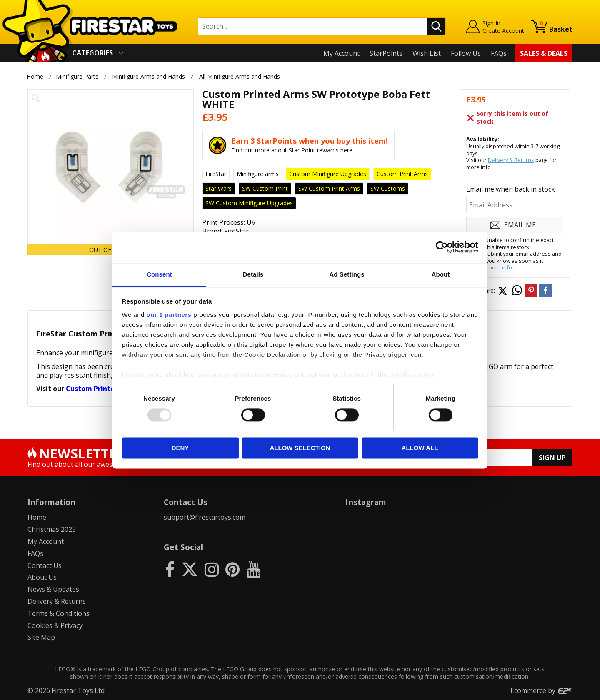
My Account (341, 53)
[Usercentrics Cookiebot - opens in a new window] (442, 247)
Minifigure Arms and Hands (149, 76)
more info (500, 267)
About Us (42, 577)
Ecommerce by (541, 690)
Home (35, 76)
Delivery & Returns (511, 160)
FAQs (499, 53)
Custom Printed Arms (102, 389)
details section (412, 375)
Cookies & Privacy (55, 625)
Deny (180, 448)
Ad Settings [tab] (347, 274)
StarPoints (386, 53)
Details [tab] (253, 274)
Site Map (41, 637)
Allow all (420, 448)
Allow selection (300, 448)
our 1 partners (169, 315)
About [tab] (441, 274)
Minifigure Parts (77, 76)
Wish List (427, 53)
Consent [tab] (159, 274)
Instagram (366, 502)
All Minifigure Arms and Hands (240, 76)
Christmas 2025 (52, 529)
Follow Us (466, 53)
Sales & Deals (544, 53)
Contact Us (45, 565)
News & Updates (53, 589)
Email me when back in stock (511, 189)
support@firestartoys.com (205, 517)
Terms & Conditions (59, 613)
